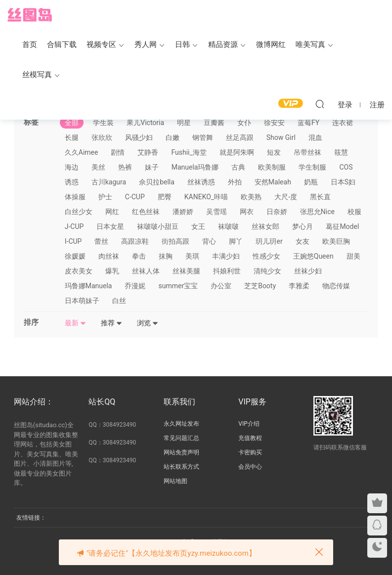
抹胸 (166, 256)
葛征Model (342, 226)
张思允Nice (317, 212)
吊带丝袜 (307, 152)
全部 (72, 123)
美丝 (98, 167)
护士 (105, 197)
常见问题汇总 (181, 438)
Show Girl (281, 137)
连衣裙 (343, 123)
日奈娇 (277, 212)
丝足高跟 (240, 137)
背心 (209, 241)
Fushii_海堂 (189, 152)
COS (346, 167)
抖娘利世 (227, 271)
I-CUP (73, 241)
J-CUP (74, 226)
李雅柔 (299, 286)
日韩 (182, 44)
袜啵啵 (228, 226)
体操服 (75, 197)
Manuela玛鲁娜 (195, 167)
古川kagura (109, 182)
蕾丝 (101, 241)
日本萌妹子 (82, 301)
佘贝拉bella (157, 182)
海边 (72, 167)
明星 (184, 123)
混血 (315, 137)
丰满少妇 (226, 256)
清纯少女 (267, 271)
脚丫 (236, 241)
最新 (75, 323)
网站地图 (175, 481)
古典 (238, 167)
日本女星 (110, 226)
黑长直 (320, 197)
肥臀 (165, 197)
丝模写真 (37, 75)
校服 (354, 212)
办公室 (221, 286)
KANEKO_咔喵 (206, 197)
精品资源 (223, 44)
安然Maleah (273, 182)
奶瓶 (311, 182)
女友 (303, 241)
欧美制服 (272, 167)
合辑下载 (62, 44)
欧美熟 (251, 197)
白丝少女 (79, 212)
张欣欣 (102, 137)
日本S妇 (343, 182)
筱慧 (341, 152)
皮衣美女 (79, 271)
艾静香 (148, 152)
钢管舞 (203, 137)
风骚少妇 (139, 137)
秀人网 (146, 44)
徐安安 (274, 123)
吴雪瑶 (217, 212)
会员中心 (250, 467)
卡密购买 (250, 452)
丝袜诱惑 (201, 182)
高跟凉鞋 (135, 241)
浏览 (148, 323)
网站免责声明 (181, 452)
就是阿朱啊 (237, 152)
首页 (30, 44)
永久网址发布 (181, 424)
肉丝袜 (109, 256)
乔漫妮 (135, 286)
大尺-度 (286, 197)
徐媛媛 (75, 256)
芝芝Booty (260, 286)
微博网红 (271, 44)
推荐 (111, 323)
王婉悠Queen (313, 256)
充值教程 (250, 438)
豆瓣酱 (214, 123)
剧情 (118, 152)
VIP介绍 (249, 424)
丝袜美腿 (186, 271)
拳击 (139, 256)
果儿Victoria (145, 123)
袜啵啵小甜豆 (158, 226)
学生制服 (312, 167)
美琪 (192, 256)
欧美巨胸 (336, 241)
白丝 (119, 301)
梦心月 (303, 226)
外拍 (235, 182)
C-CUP (135, 197)
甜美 (353, 256)
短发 (274, 152)
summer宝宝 (178, 286)
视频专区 (101, 44)
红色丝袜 (146, 212)
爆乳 (112, 271)
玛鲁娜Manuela (88, 286)
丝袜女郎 (265, 226)
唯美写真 (310, 44)
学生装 (103, 123)
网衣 (247, 212)
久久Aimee (82, 152)
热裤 (125, 167)
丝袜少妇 (308, 271)
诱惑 (72, 182)
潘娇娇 (183, 212)
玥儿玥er (269, 241)
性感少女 (266, 256)
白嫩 (173, 137)
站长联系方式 (181, 467)
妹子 (152, 167)
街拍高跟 (175, 241)
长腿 (72, 137)
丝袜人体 (146, 271)
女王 (198, 226)
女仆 (244, 123)
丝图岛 (30, 15)
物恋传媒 (336, 286)
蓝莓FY (308, 123)
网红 (112, 212)
